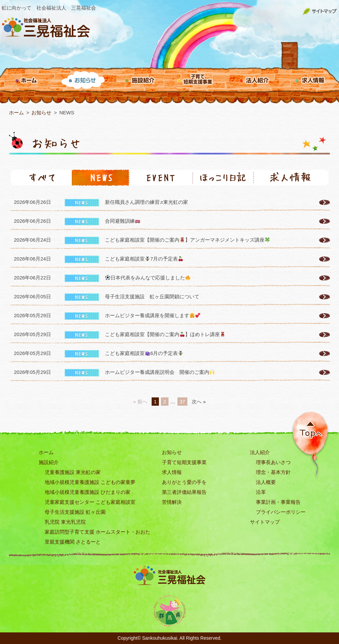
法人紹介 (260, 452)
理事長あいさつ (273, 462)
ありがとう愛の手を (184, 482)
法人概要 (266, 482)
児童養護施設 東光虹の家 (73, 472)
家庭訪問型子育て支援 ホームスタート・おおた (97, 532)
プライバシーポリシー (281, 512)
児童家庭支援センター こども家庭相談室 (90, 502)
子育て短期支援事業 (184, 462)
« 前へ (140, 402)
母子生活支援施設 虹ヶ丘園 (75, 512)
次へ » (199, 402)
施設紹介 (49, 462)
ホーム (46, 452)
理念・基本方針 (273, 472)
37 (183, 402)
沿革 (261, 492)
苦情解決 (172, 502)
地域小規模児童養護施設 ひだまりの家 (88, 492)
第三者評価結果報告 (184, 492)
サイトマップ (265, 522)
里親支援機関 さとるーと (73, 542)
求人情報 (172, 472)
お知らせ (172, 452)
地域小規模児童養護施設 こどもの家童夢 (90, 482)
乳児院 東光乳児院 (65, 522)
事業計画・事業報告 (278, 502)
